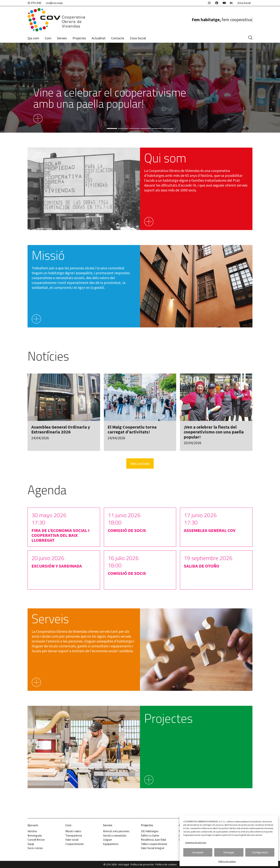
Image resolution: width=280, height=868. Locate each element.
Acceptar (198, 852)
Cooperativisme (75, 844)
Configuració (260, 852)
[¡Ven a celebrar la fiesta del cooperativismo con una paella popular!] (216, 412)
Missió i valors (73, 831)
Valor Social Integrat (153, 848)
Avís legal (124, 864)
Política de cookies (227, 861)
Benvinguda (35, 836)
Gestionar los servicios (196, 842)
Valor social (72, 840)
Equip (31, 844)
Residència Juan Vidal (153, 840)
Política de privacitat (142, 864)
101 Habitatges (150, 831)
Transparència (74, 836)
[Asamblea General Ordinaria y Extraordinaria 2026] (64, 412)
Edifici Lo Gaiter (150, 836)
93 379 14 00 (34, 3)
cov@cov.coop (54, 3)
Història (32, 831)
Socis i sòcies (35, 848)
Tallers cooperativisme (154, 844)
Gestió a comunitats (115, 836)
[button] (250, 38)
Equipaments (111, 844)
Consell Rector (36, 840)
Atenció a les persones (116, 831)
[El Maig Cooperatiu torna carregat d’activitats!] (140, 412)
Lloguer (108, 840)
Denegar (229, 852)
